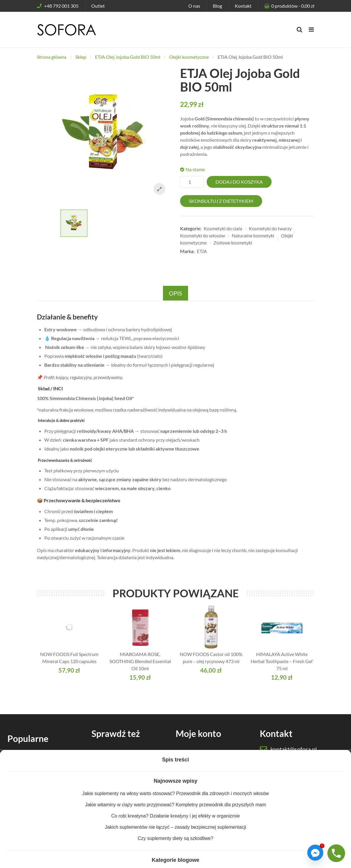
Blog (217, 6)
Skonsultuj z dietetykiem (221, 201)
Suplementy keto (31, 809)
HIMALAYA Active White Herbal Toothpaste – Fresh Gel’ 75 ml (282, 661)
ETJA (202, 251)
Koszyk (189, 762)
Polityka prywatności (102, 861)
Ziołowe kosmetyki (233, 243)
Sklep (81, 57)
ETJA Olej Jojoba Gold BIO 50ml (128, 57)
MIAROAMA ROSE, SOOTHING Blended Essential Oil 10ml (140, 661)
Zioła (103, 783)
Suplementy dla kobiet (37, 767)
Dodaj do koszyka (239, 182)
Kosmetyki (109, 772)
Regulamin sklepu (144, 861)
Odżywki (107, 762)
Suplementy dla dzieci (36, 788)
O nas (194, 6)
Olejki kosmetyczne (189, 57)
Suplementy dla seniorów (40, 756)
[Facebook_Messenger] (315, 853)
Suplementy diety (116, 751)
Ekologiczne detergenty (38, 820)
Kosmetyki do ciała (223, 228)
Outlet (98, 6)
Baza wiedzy (111, 815)
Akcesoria (108, 804)
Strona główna (52, 57)
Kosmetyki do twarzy (270, 228)
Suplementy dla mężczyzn (41, 778)
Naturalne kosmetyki (253, 235)
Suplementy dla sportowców (43, 799)
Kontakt (243, 6)
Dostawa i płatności (202, 772)
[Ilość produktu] (192, 182)
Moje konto (194, 751)
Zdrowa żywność (115, 794)
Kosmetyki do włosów (203, 235)
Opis (175, 293)
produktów (292, 6)
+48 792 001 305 (58, 6)
